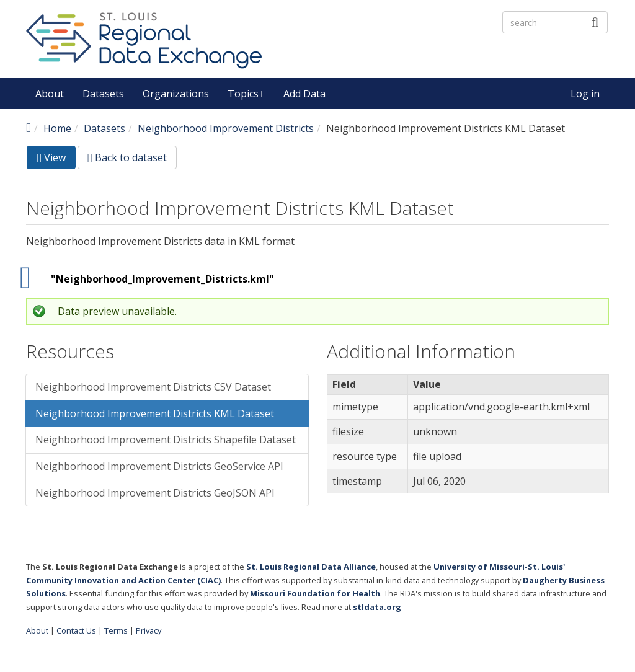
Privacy (149, 630)
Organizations (176, 94)
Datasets (103, 94)
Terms (116, 630)
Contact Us (76, 630)
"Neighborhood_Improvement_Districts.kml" (162, 279)
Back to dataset (127, 157)
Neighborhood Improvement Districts (226, 128)
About (50, 94)
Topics (246, 94)
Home (57, 128)
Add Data (304, 94)
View (56, 160)
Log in (585, 94)
